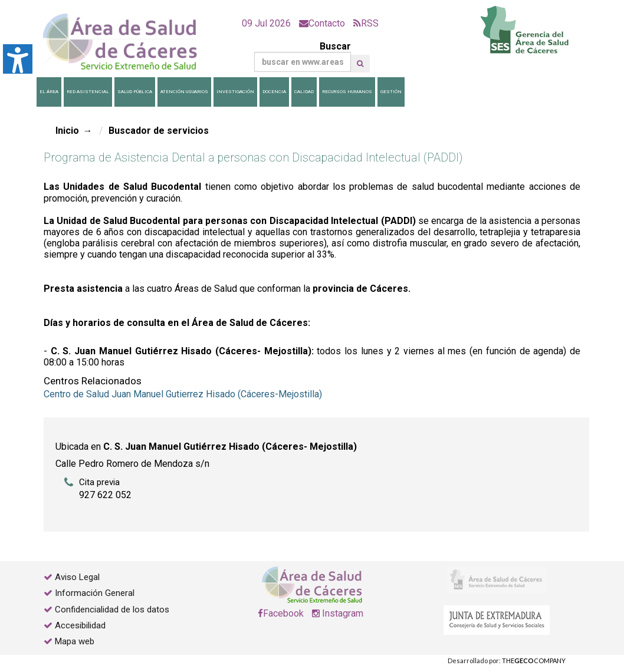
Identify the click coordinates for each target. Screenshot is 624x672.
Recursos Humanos (347, 92)
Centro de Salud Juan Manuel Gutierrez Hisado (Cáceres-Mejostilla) (183, 394)
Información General (95, 593)
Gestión (391, 92)
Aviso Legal (77, 577)
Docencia (274, 92)
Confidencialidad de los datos (112, 610)
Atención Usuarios (184, 92)
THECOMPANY (534, 661)
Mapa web (73, 641)
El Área (49, 92)
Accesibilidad (80, 625)
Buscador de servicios (159, 131)
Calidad (304, 92)
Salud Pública (135, 92)
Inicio (67, 131)
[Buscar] (303, 62)
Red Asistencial (88, 92)
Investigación (235, 92)
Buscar (303, 56)
